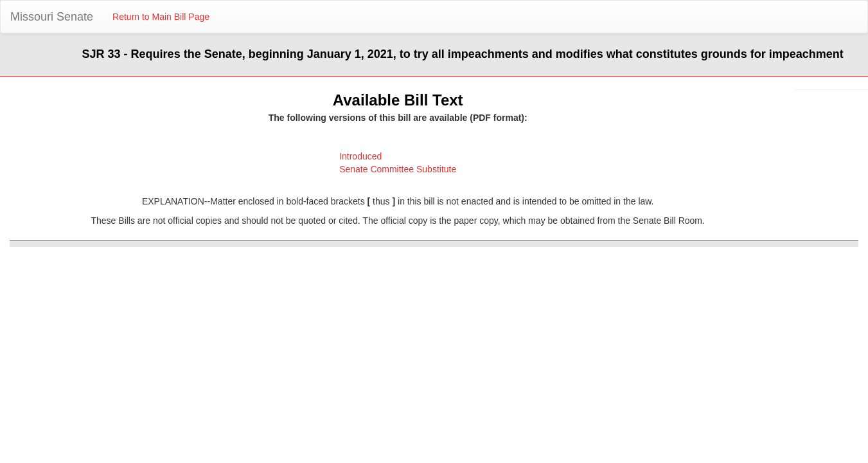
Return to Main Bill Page (161, 17)
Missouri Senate (52, 17)
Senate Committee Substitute (398, 169)
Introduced (360, 156)
